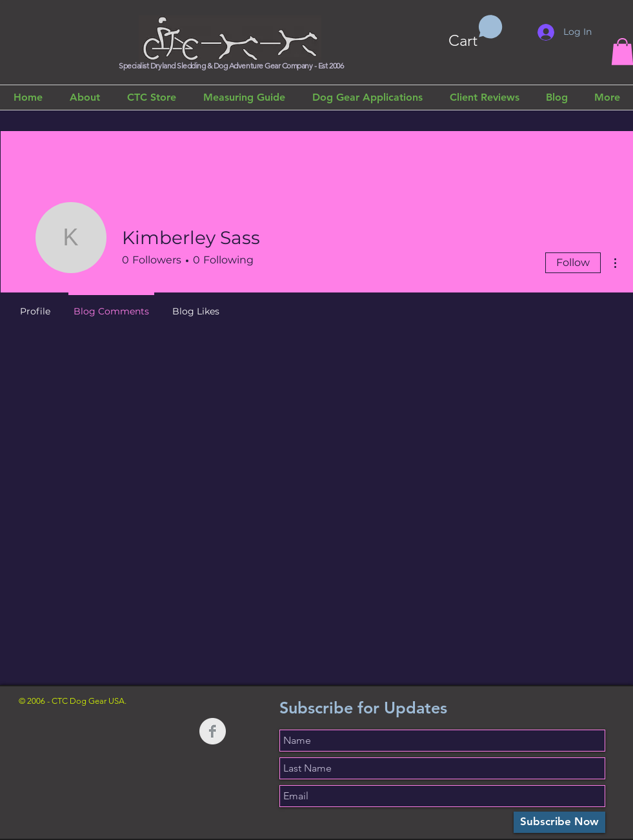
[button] (476, 32)
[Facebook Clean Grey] (213, 731)
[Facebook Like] (99, 745)
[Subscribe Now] (559, 822)
